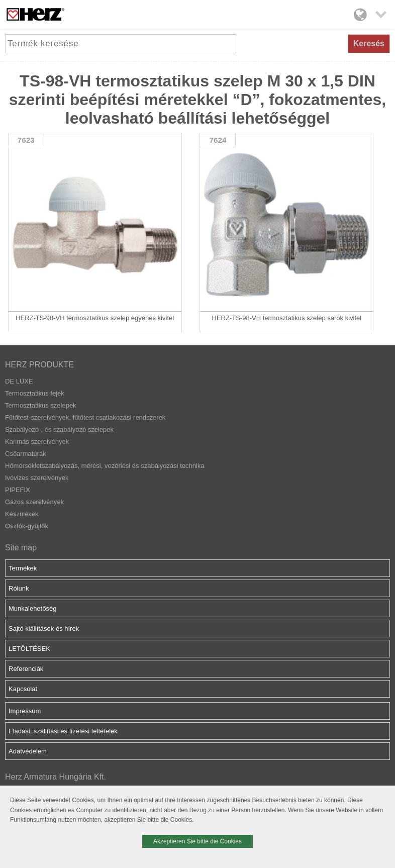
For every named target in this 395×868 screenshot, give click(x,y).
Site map (21, 548)
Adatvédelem (28, 751)
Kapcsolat (23, 689)
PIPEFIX (18, 490)
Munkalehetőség (32, 608)
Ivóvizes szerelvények (37, 478)
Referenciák (26, 669)
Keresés (369, 43)
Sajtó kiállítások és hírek (44, 629)
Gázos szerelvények (34, 502)
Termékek (23, 568)
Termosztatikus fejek (35, 393)
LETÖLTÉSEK (29, 649)
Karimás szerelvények (37, 442)
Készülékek (22, 514)
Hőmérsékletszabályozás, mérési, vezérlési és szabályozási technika (105, 466)
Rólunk (19, 588)
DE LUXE (19, 381)
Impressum (25, 711)
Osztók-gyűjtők (27, 526)
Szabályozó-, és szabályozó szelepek (59, 429)
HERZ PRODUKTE (39, 365)
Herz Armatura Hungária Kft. (56, 777)
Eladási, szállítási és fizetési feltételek (63, 731)
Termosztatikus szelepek (41, 405)
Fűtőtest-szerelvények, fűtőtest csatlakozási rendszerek (85, 417)
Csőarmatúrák (26, 454)
